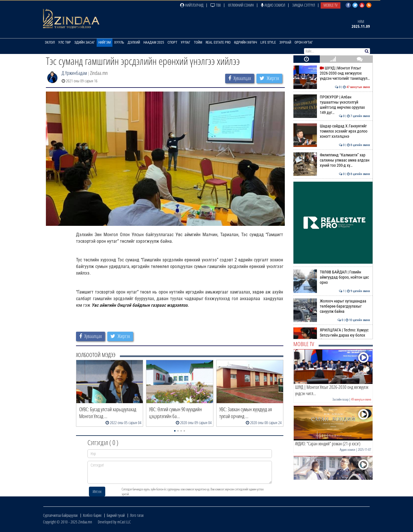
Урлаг (186, 42)
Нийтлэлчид (192, 5)
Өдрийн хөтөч (246, 42)
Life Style (268, 42)
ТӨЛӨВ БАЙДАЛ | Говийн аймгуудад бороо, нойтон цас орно (332, 277)
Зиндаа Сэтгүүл (304, 5)
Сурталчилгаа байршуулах (60, 515)
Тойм (198, 42)
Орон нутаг (304, 42)
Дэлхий (134, 42)
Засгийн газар (340, 399)
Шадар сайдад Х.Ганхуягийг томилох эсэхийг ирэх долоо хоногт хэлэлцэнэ (332, 131)
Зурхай (285, 42)
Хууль (119, 42)
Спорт (172, 42)
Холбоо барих (92, 515)
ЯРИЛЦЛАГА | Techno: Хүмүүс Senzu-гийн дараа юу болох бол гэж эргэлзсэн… (332, 335)
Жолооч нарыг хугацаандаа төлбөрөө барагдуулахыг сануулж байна (332, 306)
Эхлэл (50, 42)
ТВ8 (216, 5)
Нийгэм (105, 42)
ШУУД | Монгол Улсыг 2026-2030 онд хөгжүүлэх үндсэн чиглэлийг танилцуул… (332, 73)
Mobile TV (331, 5)
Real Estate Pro (218, 42)
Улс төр (65, 42)
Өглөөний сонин (241, 5)
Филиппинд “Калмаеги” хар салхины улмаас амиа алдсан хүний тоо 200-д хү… (332, 160)
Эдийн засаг (85, 42)
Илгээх (97, 491)
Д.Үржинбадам (74, 73)
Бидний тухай (116, 515)
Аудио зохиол (273, 5)
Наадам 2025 (154, 42)
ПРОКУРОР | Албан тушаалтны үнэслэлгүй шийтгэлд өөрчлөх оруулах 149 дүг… (332, 105)
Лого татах (137, 515)
